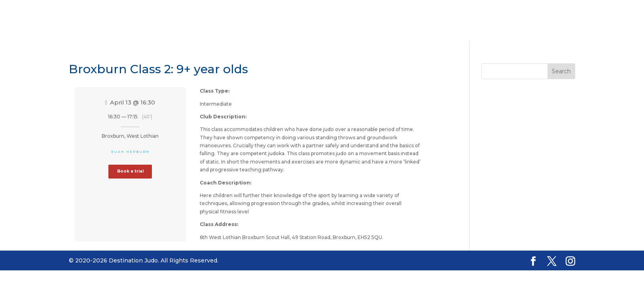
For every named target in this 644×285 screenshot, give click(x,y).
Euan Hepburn (130, 152)
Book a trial (130, 171)
